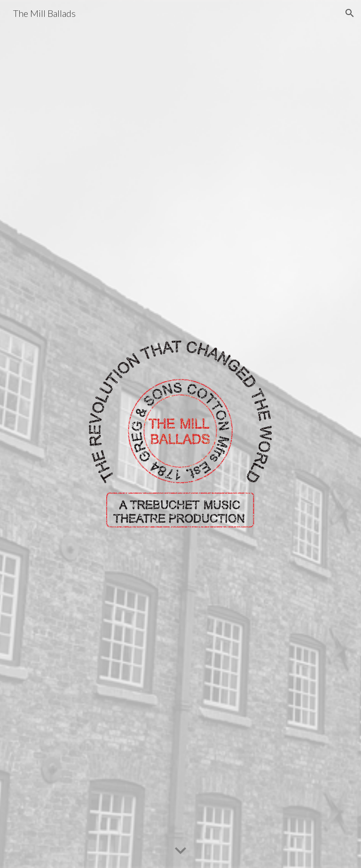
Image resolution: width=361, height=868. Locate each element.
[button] (350, 13)
